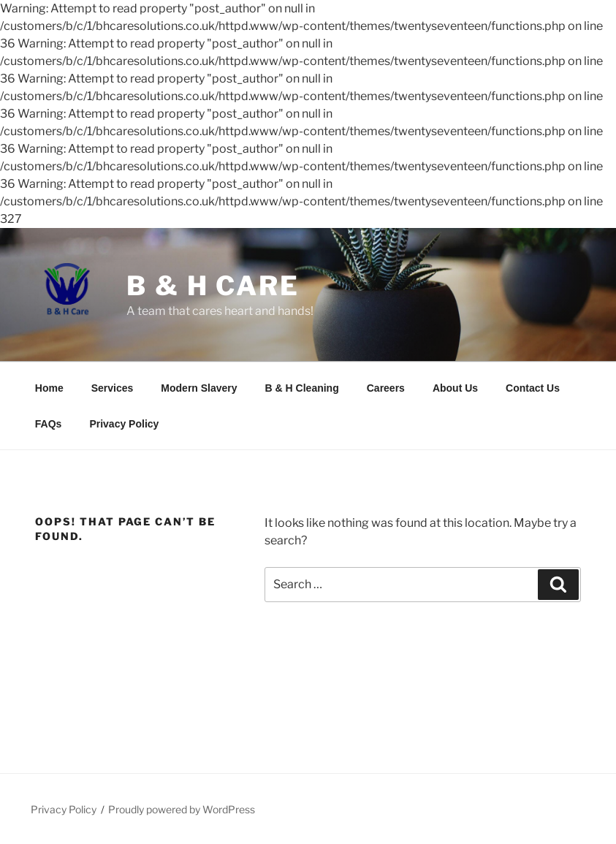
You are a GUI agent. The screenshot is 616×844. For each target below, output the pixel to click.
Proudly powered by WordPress (182, 809)
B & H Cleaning (302, 388)
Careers (386, 388)
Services (113, 388)
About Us (455, 388)
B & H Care (213, 286)
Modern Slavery (199, 388)
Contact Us (533, 388)
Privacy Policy (124, 424)
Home (49, 388)
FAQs (49, 424)
